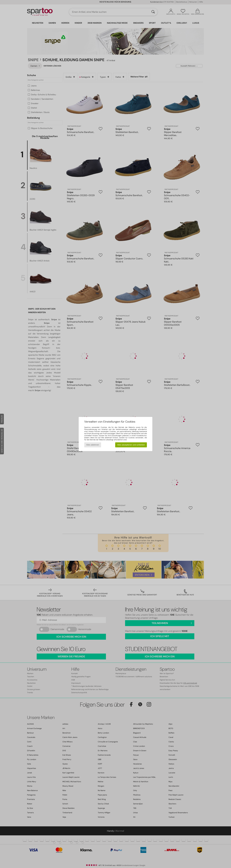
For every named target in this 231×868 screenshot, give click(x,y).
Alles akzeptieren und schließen (131, 445)
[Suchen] (153, 12)
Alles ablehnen (93, 445)
